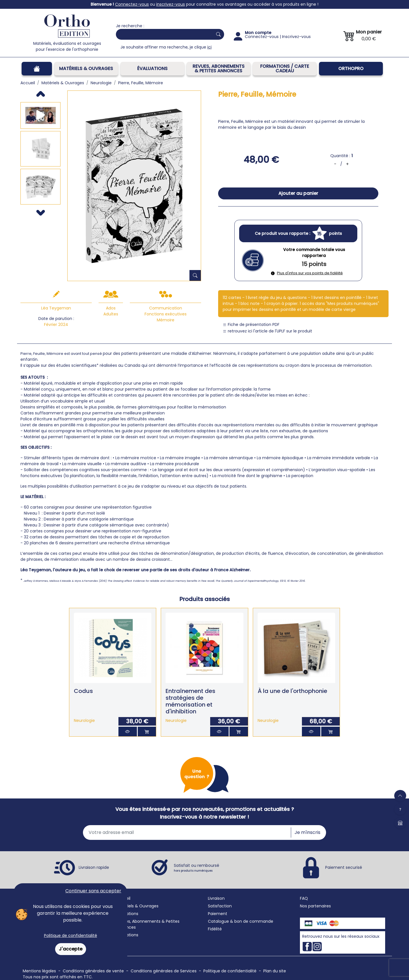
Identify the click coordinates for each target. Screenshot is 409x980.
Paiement (218, 914)
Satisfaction (220, 906)
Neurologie (84, 720)
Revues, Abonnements (138, 921)
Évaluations (152, 69)
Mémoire (166, 320)
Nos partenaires (315, 906)
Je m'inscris (307, 832)
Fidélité (215, 929)
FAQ (304, 898)
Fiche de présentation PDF (251, 324)
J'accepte (71, 949)
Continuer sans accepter (93, 891)
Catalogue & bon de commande (241, 921)
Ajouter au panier (298, 193)
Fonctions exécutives (166, 314)
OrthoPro (351, 69)
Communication (166, 308)
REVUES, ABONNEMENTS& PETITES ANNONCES (219, 69)
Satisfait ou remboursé (197, 868)
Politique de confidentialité (71, 935)
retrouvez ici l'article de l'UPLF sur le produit (267, 331)
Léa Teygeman (56, 308)
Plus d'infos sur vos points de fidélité (307, 273)
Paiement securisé (344, 867)
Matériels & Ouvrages (86, 69)
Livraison (216, 898)
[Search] (163, 34)
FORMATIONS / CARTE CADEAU (285, 69)
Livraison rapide (94, 867)
